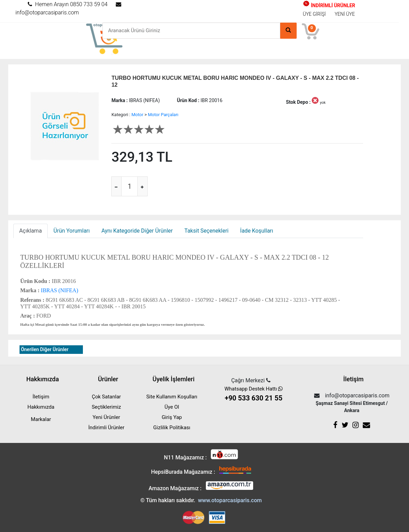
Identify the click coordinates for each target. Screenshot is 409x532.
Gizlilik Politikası (172, 428)
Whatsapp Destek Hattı (254, 394)
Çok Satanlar (106, 397)
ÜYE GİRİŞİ (314, 14)
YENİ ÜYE (345, 14)
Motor (138, 115)
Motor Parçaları (163, 115)
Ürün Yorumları (72, 231)
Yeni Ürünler (106, 417)
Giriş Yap (172, 417)
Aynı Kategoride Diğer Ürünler (137, 231)
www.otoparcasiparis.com (230, 500)
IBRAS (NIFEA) (59, 290)
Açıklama (30, 231)
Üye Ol (172, 407)
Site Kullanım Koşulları (172, 397)
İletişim (41, 397)
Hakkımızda (41, 407)
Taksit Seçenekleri (206, 231)
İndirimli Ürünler (106, 428)
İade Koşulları (257, 231)
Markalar (41, 419)
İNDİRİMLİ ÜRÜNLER (329, 5)
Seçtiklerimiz (106, 407)
